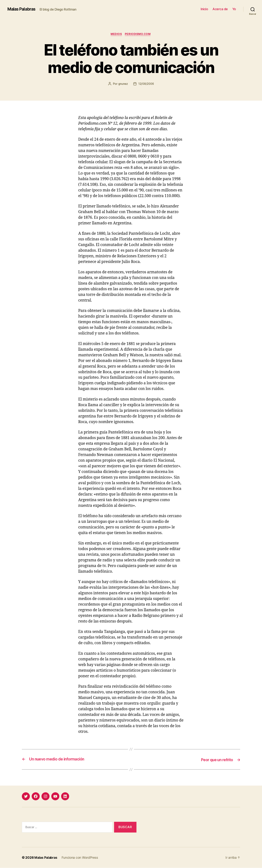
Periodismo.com (139, 34)
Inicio (204, 9)
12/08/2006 (146, 84)
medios (116, 34)
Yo (234, 9)
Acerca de (220, 9)
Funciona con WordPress (81, 858)
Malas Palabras (22, 9)
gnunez (123, 84)
